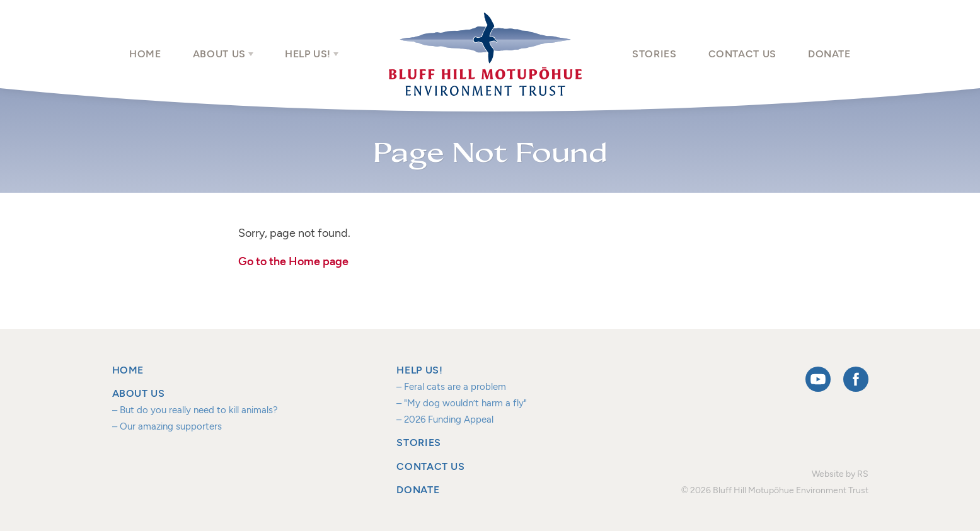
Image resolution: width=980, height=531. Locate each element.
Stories (654, 54)
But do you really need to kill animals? (199, 410)
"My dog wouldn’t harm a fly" (465, 403)
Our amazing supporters (171, 426)
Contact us (742, 54)
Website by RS (840, 474)
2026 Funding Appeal (449, 419)
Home (145, 54)
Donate (829, 54)
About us (219, 54)
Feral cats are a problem (455, 386)
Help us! (308, 54)
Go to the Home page (293, 261)
